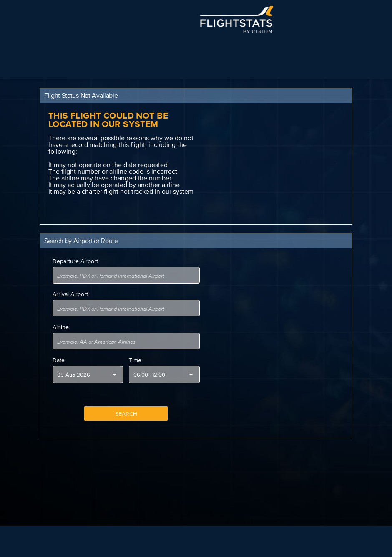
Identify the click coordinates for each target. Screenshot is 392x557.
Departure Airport (75, 261)
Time (135, 360)
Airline (61, 327)
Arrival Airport (70, 294)
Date (59, 360)
